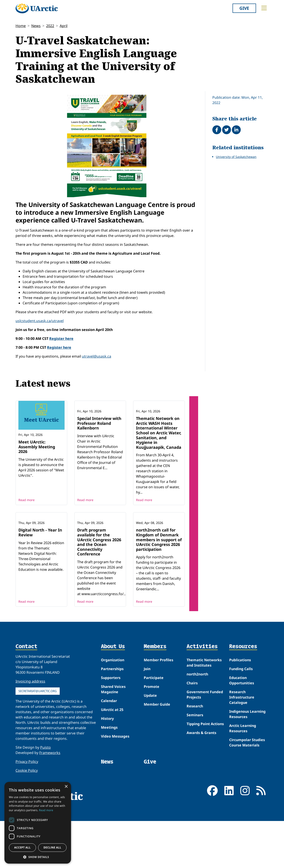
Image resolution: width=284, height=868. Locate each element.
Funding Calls (241, 716)
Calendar (109, 748)
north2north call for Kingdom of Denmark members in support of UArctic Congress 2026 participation (159, 587)
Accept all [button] (22, 847)
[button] (38, 857)
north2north (197, 721)
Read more (27, 523)
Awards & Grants (201, 780)
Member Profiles (159, 707)
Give (244, 8)
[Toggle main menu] (264, 8)
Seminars (195, 762)
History (107, 766)
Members (155, 694)
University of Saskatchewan (236, 157)
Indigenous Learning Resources (247, 761)
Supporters (111, 725)
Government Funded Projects (205, 742)
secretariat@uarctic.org (38, 738)
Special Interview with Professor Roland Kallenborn (99, 447)
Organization (113, 707)
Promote (152, 734)
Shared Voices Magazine (113, 736)
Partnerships (112, 716)
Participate (154, 725)
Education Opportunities (242, 727)
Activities (202, 694)
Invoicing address (30, 728)
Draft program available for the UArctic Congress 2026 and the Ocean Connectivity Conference (99, 589)
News (36, 26)
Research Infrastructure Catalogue (242, 744)
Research (195, 753)
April (64, 26)
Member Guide (157, 751)
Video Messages (115, 783)
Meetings (109, 774)
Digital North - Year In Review (40, 579)
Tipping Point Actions (205, 771)
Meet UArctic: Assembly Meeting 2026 (37, 447)
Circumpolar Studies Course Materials (247, 789)
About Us (113, 694)
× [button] (66, 787)
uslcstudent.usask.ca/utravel (40, 321)
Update (150, 742)
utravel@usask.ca (97, 356)
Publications (240, 707)
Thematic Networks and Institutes (204, 710)
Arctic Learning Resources (243, 775)
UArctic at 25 (112, 757)
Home (21, 26)
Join (147, 716)
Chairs (192, 730)
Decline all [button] (52, 847)
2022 (50, 26)
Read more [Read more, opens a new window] (46, 810)
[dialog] (38, 823)
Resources (243, 694)
